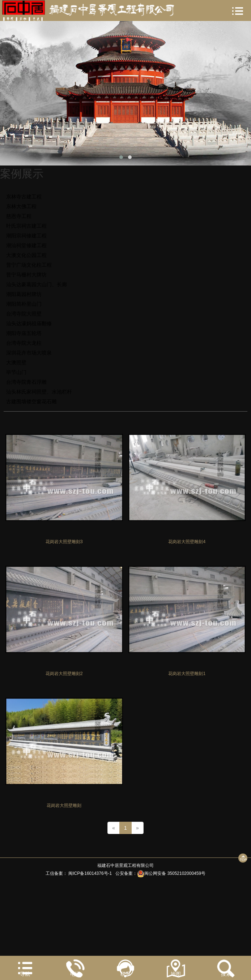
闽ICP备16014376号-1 (90, 873)
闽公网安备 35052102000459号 (171, 873)
